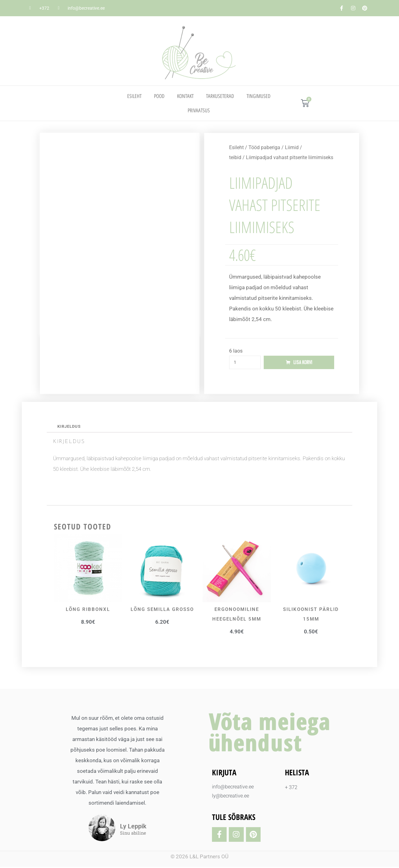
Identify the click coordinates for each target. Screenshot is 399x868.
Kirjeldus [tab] (70, 427)
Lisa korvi (303, 363)
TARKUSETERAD (220, 96)
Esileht (134, 96)
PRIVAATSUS (199, 110)
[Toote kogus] (245, 363)
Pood (159, 96)
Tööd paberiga (264, 147)
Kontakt (185, 96)
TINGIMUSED (259, 96)
